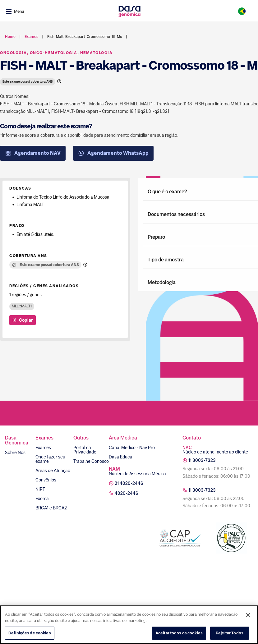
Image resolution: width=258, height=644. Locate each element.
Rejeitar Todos (230, 633)
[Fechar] (248, 615)
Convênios (46, 480)
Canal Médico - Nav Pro (132, 448)
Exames (43, 448)
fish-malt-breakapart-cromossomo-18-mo (85, 37)
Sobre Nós (15, 453)
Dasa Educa (120, 457)
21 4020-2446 (129, 483)
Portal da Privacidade (85, 450)
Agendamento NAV (33, 153)
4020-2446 (127, 493)
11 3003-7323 (202, 460)
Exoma (42, 499)
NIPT (40, 489)
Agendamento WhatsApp (113, 153)
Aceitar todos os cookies (179, 633)
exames (31, 37)
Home (10, 37)
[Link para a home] (129, 11)
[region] (129, 625)
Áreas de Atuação (53, 471)
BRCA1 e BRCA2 (51, 508)
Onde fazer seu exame (50, 459)
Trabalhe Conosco (91, 461)
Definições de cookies (30, 633)
